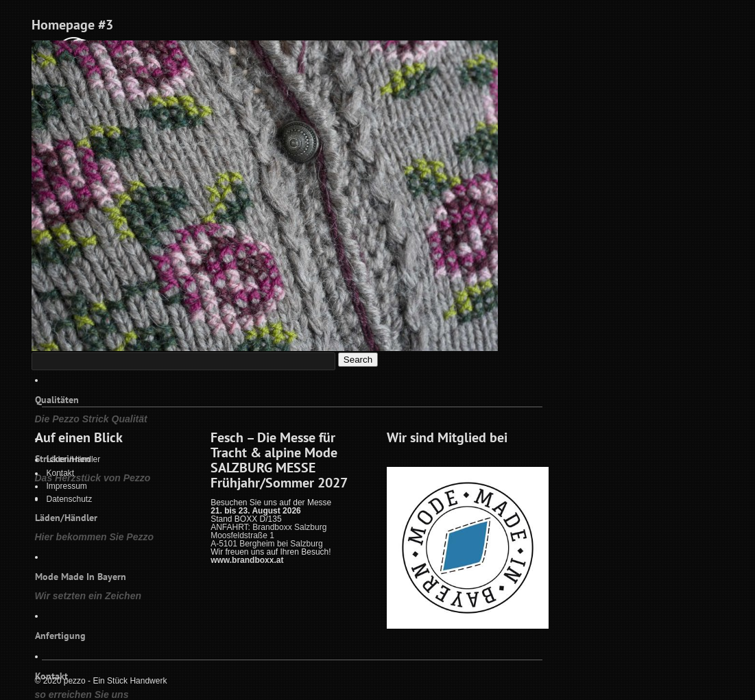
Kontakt (61, 473)
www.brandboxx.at (247, 560)
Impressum (67, 486)
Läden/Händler (74, 459)
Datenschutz (70, 499)
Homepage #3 (72, 25)
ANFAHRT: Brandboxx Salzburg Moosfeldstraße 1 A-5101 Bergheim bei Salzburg (268, 535)
